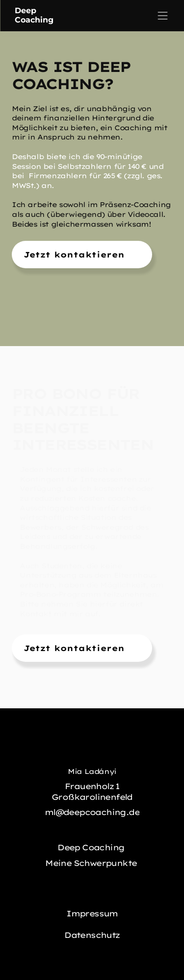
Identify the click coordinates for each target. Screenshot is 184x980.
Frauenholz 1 (92, 786)
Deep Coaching (92, 847)
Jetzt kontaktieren (74, 255)
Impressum (92, 913)
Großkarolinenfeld (92, 797)
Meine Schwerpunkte (92, 863)
